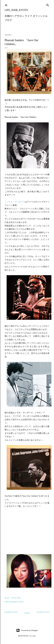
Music (21, 602)
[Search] (48, 5)
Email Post (16, 598)
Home (27, 613)
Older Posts (43, 612)
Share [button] (7, 598)
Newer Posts (11, 612)
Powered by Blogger (27, 630)
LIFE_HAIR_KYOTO (16, 10)
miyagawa (13, 602)
